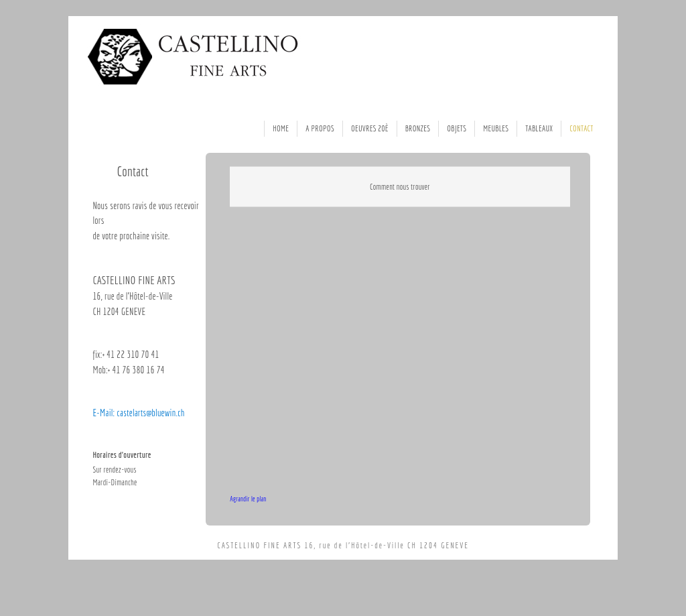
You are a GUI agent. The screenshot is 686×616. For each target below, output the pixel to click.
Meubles (496, 128)
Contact (581, 128)
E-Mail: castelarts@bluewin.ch (138, 413)
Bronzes (418, 128)
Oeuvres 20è (370, 128)
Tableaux (539, 128)
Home (281, 128)
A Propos (320, 128)
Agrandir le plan (248, 499)
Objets (457, 128)
